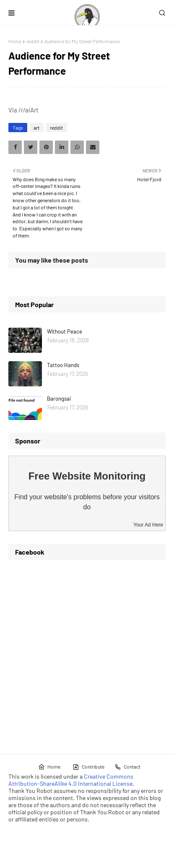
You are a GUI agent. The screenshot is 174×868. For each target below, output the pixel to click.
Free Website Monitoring (87, 476)
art (36, 128)
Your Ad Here (148, 525)
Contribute (88, 767)
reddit (33, 41)
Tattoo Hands (63, 365)
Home (15, 41)
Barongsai (59, 399)
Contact (127, 767)
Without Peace (65, 331)
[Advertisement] (87, 654)
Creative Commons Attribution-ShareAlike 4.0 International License (71, 780)
